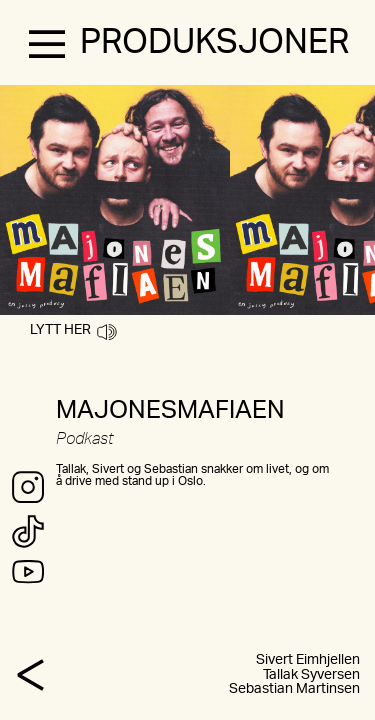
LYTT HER (73, 330)
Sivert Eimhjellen (308, 660)
